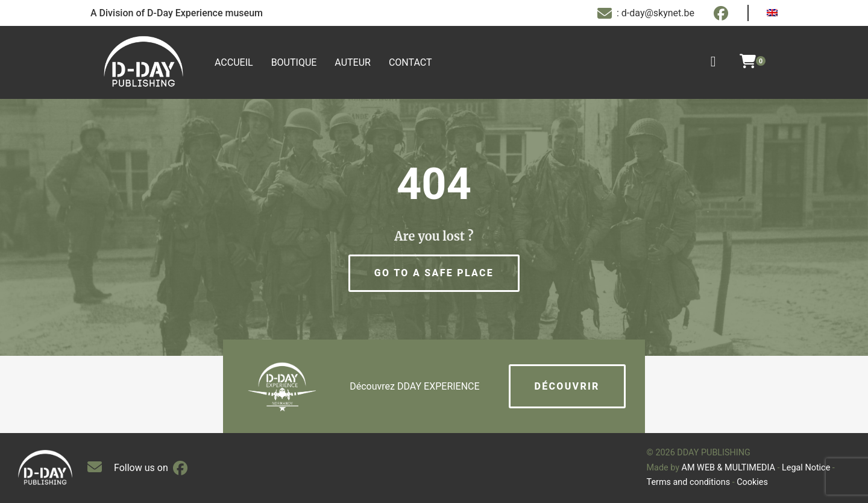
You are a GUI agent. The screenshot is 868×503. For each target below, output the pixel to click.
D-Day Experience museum (205, 13)
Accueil (234, 62)
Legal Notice (806, 468)
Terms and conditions (689, 482)
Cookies (752, 482)
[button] (434, 273)
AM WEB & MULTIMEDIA (728, 468)
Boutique (294, 62)
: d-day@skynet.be (646, 13)
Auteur (353, 62)
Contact (410, 62)
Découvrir (567, 386)
